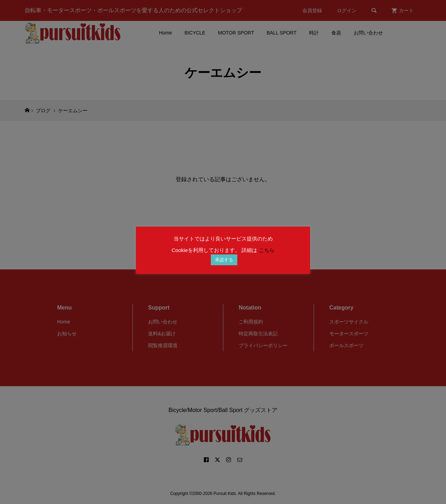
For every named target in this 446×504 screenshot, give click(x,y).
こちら (267, 250)
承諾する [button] (224, 260)
